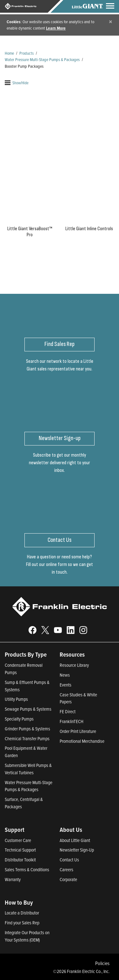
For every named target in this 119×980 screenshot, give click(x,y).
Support (15, 830)
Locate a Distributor (22, 913)
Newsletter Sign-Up (77, 850)
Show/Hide (17, 83)
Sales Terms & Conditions (27, 870)
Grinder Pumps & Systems (27, 729)
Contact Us (69, 860)
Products (26, 53)
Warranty (13, 879)
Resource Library (74, 665)
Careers (66, 870)
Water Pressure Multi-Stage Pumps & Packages (42, 59)
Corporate (68, 879)
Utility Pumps (16, 699)
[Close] (111, 21)
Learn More (56, 28)
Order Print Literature (78, 731)
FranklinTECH (72, 721)
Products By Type (26, 654)
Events (66, 685)
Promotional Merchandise (82, 741)
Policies (102, 963)
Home (9, 53)
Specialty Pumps (19, 719)
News (65, 675)
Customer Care (18, 840)
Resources (72, 654)
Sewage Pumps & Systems (28, 709)
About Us (71, 830)
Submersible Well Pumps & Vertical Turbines (28, 769)
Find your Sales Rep (22, 923)
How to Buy (19, 902)
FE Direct (68, 711)
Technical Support (20, 850)
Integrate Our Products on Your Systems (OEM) (27, 936)
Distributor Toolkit (20, 860)
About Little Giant (75, 840)
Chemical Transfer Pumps (27, 738)
